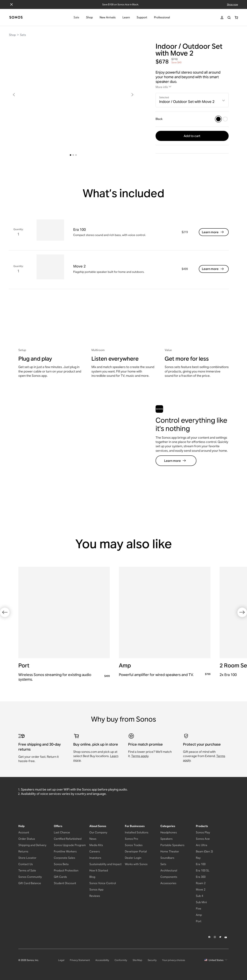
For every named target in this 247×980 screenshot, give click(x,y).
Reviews (95, 896)
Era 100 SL (203, 871)
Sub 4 (199, 896)
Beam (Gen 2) (204, 851)
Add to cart (192, 136)
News (93, 839)
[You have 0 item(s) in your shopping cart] (236, 18)
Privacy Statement (80, 960)
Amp (199, 915)
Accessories (168, 883)
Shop (12, 35)
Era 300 (201, 877)
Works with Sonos (136, 864)
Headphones (169, 832)
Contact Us (26, 864)
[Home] (16, 18)
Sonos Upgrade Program (70, 845)
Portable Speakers (172, 845)
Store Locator (27, 858)
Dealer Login (133, 858)
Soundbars (167, 858)
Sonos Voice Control (103, 883)
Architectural (169, 871)
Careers (95, 851)
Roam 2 (201, 883)
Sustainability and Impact (105, 864)
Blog (92, 877)
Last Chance (62, 832)
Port (199, 921)
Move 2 (201, 890)
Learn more (213, 232)
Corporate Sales (64, 858)
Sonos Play (203, 832)
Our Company (98, 832)
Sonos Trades (134, 845)
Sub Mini (201, 902)
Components (169, 877)
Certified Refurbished (68, 839)
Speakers (166, 839)
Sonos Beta (61, 864)
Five (199, 909)
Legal (61, 960)
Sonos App (96, 890)
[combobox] (192, 100)
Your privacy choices (174, 960)
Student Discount (65, 883)
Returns (23, 851)
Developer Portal (136, 851)
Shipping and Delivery (32, 845)
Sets (23, 35)
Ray (198, 858)
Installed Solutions (137, 832)
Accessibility (102, 960)
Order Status (27, 839)
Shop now (232, 4)
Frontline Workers (65, 851)
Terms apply (140, 756)
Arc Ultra (202, 845)
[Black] (218, 119)
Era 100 (201, 864)
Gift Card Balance (30, 883)
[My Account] (222, 18)
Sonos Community (30, 877)
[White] (225, 119)
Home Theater (170, 851)
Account (24, 832)
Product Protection (66, 871)
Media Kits (96, 845)
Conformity (121, 960)
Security (152, 960)
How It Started (99, 871)
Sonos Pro (131, 839)
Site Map (137, 960)
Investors (95, 858)
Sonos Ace (203, 839)
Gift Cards (60, 877)
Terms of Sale (27, 871)
